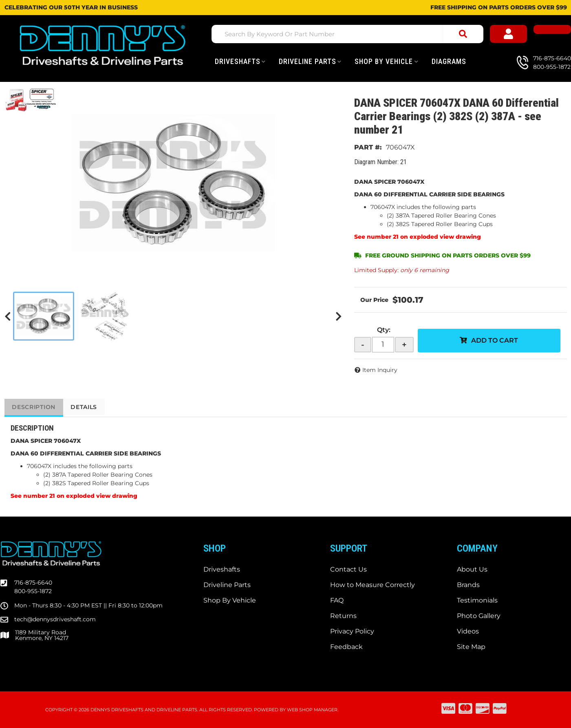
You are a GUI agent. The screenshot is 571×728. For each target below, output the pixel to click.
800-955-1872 (33, 591)
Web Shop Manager (312, 710)
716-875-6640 (33, 583)
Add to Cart (495, 340)
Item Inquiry (380, 370)
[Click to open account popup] (518, 34)
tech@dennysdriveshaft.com (55, 619)
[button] (349, 34)
